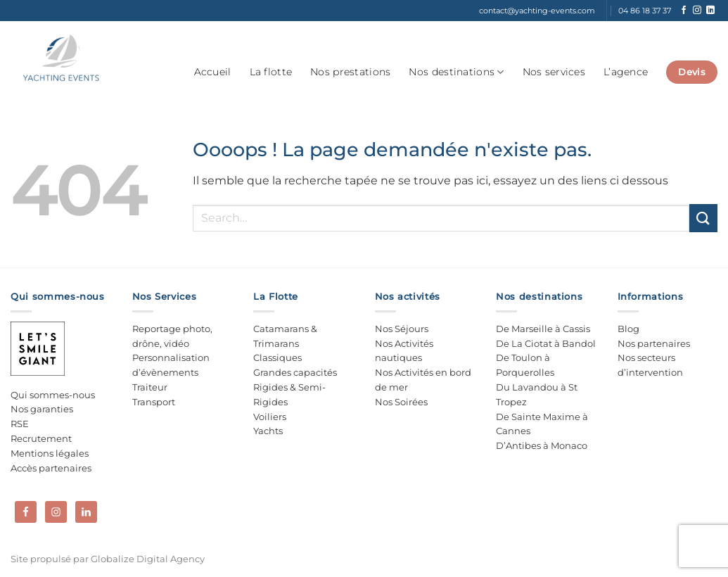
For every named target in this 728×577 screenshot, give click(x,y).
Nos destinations (456, 72)
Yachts (268, 431)
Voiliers (270, 417)
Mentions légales (50, 453)
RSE (20, 424)
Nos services (554, 72)
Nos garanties (42, 409)
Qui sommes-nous (53, 395)
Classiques (277, 357)
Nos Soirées (401, 402)
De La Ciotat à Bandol (546, 343)
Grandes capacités (295, 372)
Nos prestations (350, 72)
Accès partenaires (51, 468)
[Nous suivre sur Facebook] (684, 11)
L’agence (626, 72)
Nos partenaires (654, 343)
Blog (628, 329)
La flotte (271, 72)
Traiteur (150, 387)
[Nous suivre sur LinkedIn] (710, 11)
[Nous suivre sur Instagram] (697, 11)
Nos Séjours (402, 329)
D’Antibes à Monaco (542, 445)
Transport (154, 402)
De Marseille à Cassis (543, 329)
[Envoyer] (703, 218)
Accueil (213, 72)
